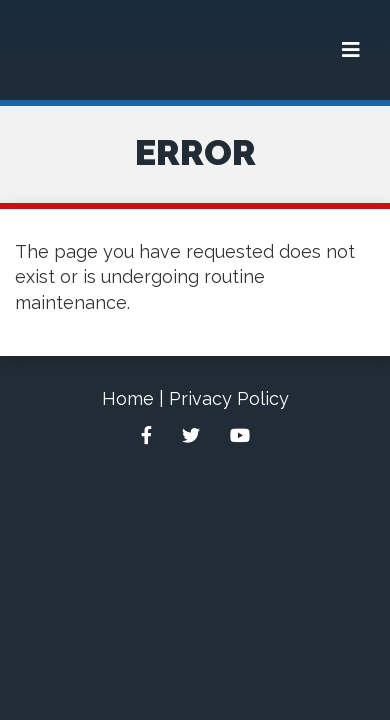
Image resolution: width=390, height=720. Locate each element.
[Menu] (351, 50)
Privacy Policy (229, 398)
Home (128, 398)
